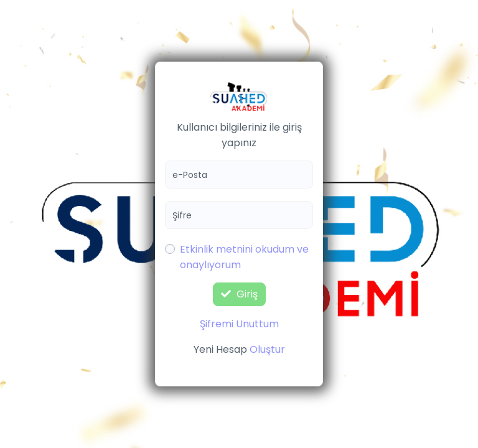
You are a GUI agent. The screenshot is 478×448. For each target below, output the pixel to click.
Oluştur (267, 349)
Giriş (239, 294)
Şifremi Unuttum (239, 324)
